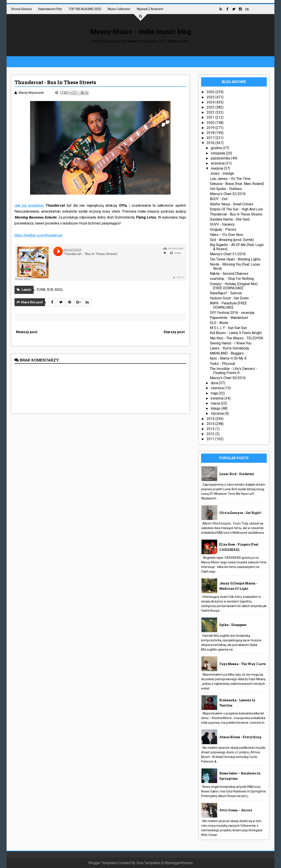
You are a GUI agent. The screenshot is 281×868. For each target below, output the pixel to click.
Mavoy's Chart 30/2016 (228, 378)
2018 (211, 133)
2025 (211, 97)
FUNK (41, 290)
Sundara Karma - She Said (230, 219)
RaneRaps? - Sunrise (226, 293)
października (221, 158)
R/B (50, 290)
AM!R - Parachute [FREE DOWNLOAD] (228, 305)
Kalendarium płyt (50, 9)
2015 (211, 419)
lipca (215, 383)
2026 (211, 92)
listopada (218, 153)
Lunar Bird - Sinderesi (237, 474)
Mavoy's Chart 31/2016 (228, 254)
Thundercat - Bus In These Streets (236, 214)
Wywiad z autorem (150, 9)
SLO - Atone (219, 323)
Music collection (119, 9)
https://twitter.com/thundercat (38, 235)
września (218, 163)
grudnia (217, 148)
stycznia (218, 413)
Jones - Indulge (222, 173)
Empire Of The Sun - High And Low (236, 209)
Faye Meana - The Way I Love (242, 664)
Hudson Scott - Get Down (229, 298)
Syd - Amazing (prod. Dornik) (232, 240)
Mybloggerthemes (179, 863)
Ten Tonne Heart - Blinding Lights (235, 259)
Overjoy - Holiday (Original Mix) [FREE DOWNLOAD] (234, 286)
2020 (211, 123)
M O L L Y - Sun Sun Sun (228, 328)
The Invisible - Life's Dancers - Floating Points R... (233, 371)
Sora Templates (148, 863)
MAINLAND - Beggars (227, 353)
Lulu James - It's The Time (230, 179)
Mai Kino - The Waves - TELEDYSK (237, 338)
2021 (211, 117)
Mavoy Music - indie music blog (141, 32)
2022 (211, 112)
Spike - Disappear (233, 625)
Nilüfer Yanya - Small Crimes (232, 204)
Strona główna (21, 9)
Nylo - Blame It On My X (228, 358)
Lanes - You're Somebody (230, 348)
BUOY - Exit (219, 199)
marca (216, 403)
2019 (211, 128)
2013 (211, 429)
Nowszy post (27, 332)
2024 (211, 102)
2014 (211, 424)
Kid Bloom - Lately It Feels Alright (236, 333)
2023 (211, 107)
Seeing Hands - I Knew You (231, 343)
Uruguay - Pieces (223, 229)
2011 (211, 439)
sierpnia (217, 168)
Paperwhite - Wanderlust (229, 318)
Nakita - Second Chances (229, 274)
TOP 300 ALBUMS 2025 (85, 9)
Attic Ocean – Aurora (236, 810)
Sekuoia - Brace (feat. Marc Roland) (237, 184)
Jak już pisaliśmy (29, 205)
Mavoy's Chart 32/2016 (228, 194)
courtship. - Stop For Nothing (232, 279)
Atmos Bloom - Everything (240, 737)
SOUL (59, 290)
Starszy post (174, 332)
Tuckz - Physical (222, 364)
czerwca (218, 388)
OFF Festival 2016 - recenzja (232, 313)
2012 (211, 434)
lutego (216, 408)
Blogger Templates (103, 863)
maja (215, 393)
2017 (211, 138)
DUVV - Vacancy (222, 224)
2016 (211, 143)
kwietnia (218, 398)
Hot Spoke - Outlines (226, 189)
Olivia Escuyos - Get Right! (240, 513)
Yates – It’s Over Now (226, 235)
